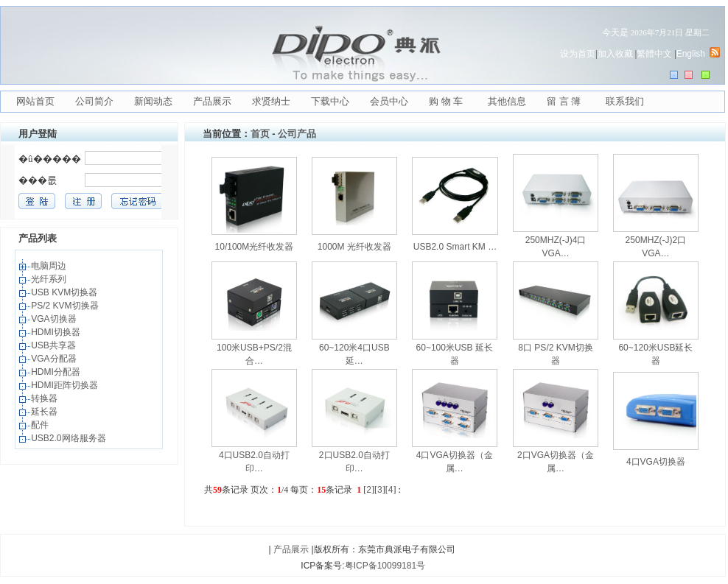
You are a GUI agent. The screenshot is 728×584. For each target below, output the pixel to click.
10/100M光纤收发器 (255, 247)
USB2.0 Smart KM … (455, 247)
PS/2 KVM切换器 (66, 306)
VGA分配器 (55, 359)
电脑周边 (50, 266)
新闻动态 (153, 101)
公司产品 (297, 134)
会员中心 (389, 101)
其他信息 (507, 101)
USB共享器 (55, 345)
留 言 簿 (564, 101)
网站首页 (35, 101)
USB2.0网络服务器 (70, 438)
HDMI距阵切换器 (66, 385)
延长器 (45, 412)
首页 (260, 134)
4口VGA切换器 (656, 462)
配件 (41, 425)
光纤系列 (50, 279)
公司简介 (94, 101)
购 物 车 (446, 101)
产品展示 (212, 101)
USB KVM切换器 (65, 292)
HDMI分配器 (57, 372)
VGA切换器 (55, 319)
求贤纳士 (271, 101)
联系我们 (625, 101)
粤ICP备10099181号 (385, 566)
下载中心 (330, 101)
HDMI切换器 (57, 332)
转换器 (45, 398)
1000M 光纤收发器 (354, 247)
